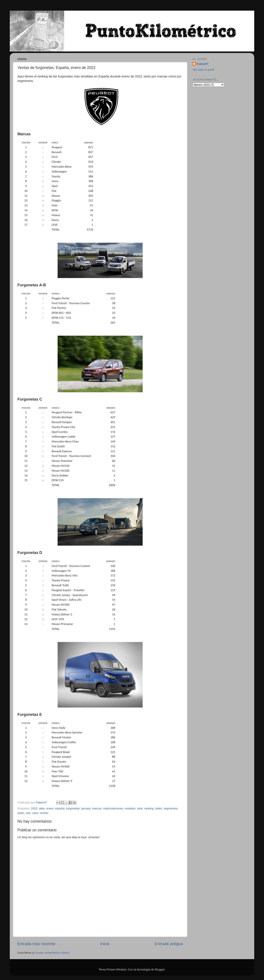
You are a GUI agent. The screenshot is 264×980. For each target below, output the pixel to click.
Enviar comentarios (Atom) (53, 953)
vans (35, 813)
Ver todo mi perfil (203, 70)
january (86, 808)
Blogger (160, 969)
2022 (34, 808)
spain (21, 813)
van (28, 813)
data (42, 808)
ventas (44, 813)
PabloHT (203, 64)
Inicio (105, 944)
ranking (149, 808)
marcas (97, 808)
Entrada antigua (169, 944)
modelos (130, 808)
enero (50, 808)
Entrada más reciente (36, 944)
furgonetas (73, 808)
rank (140, 808)
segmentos (170, 808)
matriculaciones (113, 808)
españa (60, 808)
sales (159, 808)
